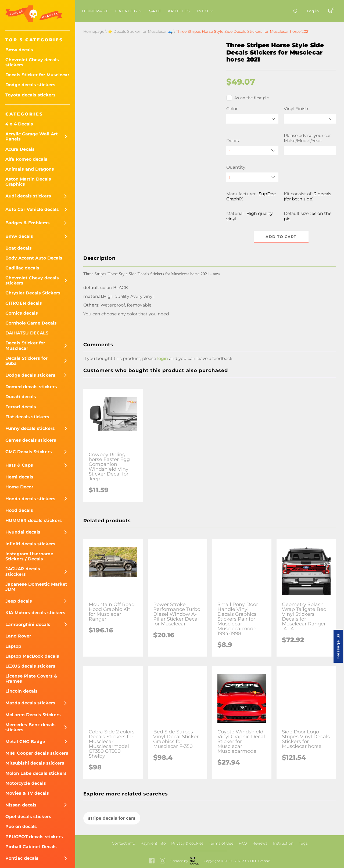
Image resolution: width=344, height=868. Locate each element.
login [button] (163, 359)
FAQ (243, 843)
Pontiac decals (22, 858)
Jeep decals (19, 601)
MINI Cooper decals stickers (37, 753)
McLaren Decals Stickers (33, 715)
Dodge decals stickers (30, 85)
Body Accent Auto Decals (34, 258)
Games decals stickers (31, 440)
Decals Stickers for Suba (26, 361)
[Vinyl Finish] (310, 119)
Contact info (123, 843)
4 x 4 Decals (19, 124)
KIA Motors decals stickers (35, 613)
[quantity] (252, 177)
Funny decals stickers (30, 428)
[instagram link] (162, 861)
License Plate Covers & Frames (31, 679)
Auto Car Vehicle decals (32, 209)
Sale (155, 11)
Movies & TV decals (27, 793)
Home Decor (19, 487)
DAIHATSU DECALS (27, 333)
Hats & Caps (19, 465)
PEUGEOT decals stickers (34, 837)
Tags (303, 843)
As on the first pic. (248, 98)
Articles (179, 11)
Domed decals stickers (31, 387)
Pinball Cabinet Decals (31, 847)
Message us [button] (338, 646)
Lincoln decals (21, 691)
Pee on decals (21, 826)
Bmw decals (19, 50)
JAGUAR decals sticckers (23, 571)
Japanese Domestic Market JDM (36, 587)
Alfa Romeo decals (26, 159)
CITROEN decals (24, 303)
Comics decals (22, 313)
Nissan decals (21, 805)
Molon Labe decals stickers (36, 773)
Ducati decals (21, 397)
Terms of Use (221, 843)
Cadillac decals (22, 268)
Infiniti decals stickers (30, 544)
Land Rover (18, 636)
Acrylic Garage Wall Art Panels (32, 136)
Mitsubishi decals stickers (35, 763)
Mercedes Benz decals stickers (31, 727)
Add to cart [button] (281, 237)
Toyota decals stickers (31, 95)
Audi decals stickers (28, 196)
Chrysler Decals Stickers (33, 293)
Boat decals (19, 248)
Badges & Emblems (28, 223)
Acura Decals (20, 149)
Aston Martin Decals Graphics (28, 182)
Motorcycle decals (26, 783)
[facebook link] (152, 861)
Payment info (153, 843)
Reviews (260, 843)
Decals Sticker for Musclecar (37, 75)
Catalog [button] (129, 11)
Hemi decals (19, 477)
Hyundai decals (23, 532)
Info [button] (205, 11)
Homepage (95, 11)
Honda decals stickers (30, 499)
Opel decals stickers (28, 817)
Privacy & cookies (187, 843)
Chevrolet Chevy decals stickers (32, 62)
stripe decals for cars (112, 818)
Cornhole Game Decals (31, 323)
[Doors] (252, 151)
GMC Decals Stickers (29, 452)
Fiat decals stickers (27, 417)
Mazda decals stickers (30, 703)
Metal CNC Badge (25, 742)
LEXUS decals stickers (30, 666)
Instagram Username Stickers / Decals (29, 556)
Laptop (13, 646)
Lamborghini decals (28, 624)
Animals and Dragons (30, 169)
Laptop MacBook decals (32, 656)
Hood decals (19, 510)
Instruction (283, 843)
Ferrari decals (21, 407)
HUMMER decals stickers (34, 521)
